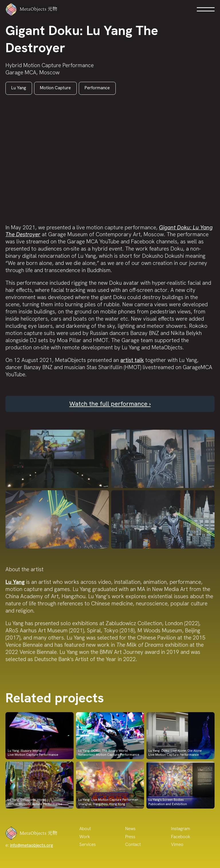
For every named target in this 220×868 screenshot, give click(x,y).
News (130, 829)
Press (130, 837)
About (85, 829)
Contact (133, 844)
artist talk (132, 360)
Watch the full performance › (110, 404)
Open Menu (206, 9)
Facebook (181, 837)
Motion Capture (55, 88)
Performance (97, 88)
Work (85, 837)
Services (88, 844)
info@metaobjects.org (32, 845)
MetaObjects (34, 9)
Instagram (181, 829)
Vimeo (177, 844)
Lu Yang (19, 88)
